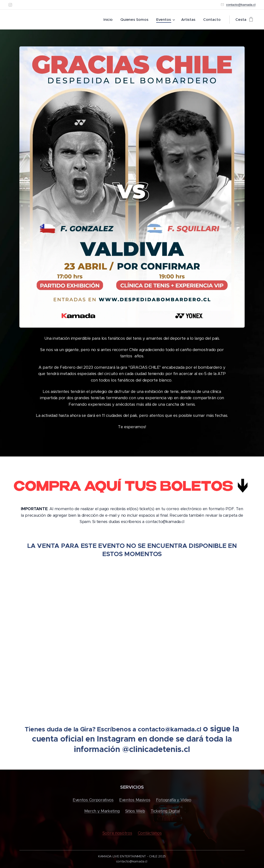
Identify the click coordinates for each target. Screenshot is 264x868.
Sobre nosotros (117, 833)
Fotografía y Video (174, 800)
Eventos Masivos (135, 800)
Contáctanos (150, 833)
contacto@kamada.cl (241, 5)
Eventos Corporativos (93, 800)
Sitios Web (135, 811)
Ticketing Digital (165, 811)
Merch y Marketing (102, 811)
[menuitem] (109, 20)
